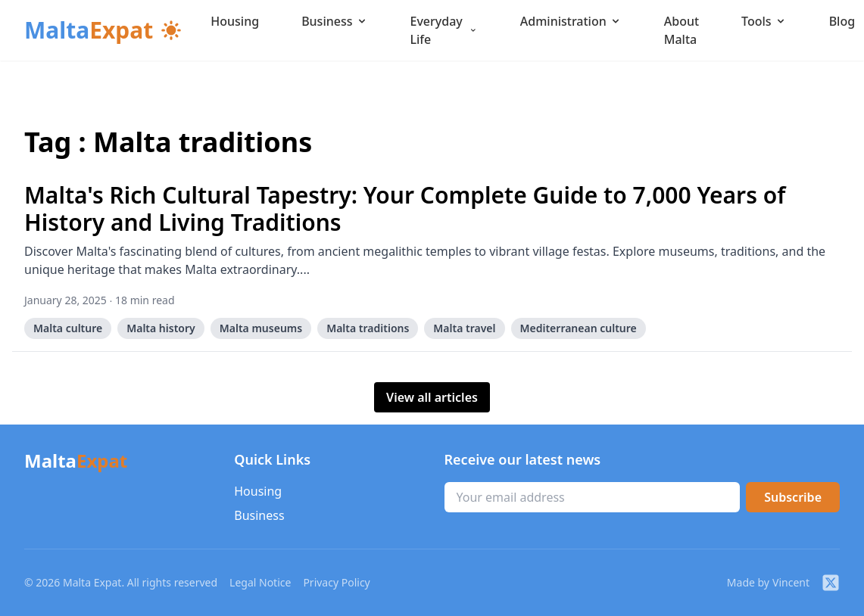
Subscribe (793, 497)
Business (334, 21)
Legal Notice (260, 582)
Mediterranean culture (579, 328)
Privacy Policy (336, 582)
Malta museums (261, 328)
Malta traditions (368, 328)
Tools (764, 21)
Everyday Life (444, 30)
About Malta (682, 30)
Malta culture (68, 328)
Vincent (791, 582)
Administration (571, 21)
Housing (235, 21)
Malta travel (464, 328)
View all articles (432, 397)
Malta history (161, 328)
